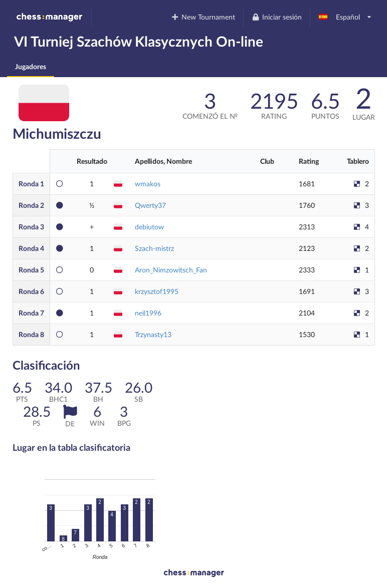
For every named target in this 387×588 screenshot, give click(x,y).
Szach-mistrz (154, 248)
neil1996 (148, 313)
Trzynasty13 (153, 334)
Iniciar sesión (276, 17)
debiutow (149, 227)
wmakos (148, 184)
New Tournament (203, 17)
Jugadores (31, 66)
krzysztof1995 (157, 291)
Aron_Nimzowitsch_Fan (171, 270)
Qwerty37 (150, 205)
